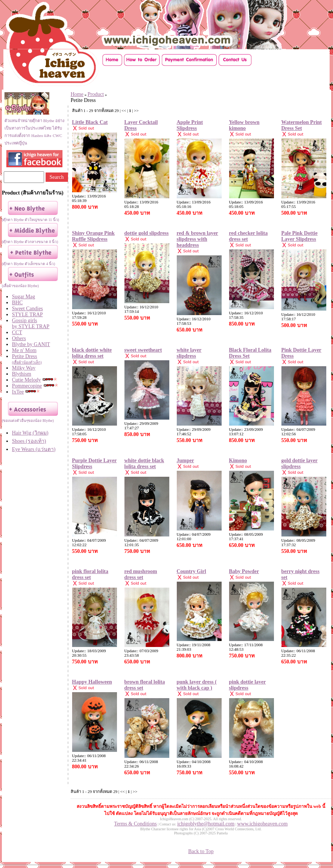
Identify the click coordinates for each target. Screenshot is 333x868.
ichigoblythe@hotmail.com (206, 824)
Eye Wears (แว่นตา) (34, 449)
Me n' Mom (24, 350)
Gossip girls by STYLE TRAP (31, 323)
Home (77, 94)
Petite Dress (38, 359)
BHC (17, 303)
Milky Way (24, 368)
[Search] (24, 177)
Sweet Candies (27, 309)
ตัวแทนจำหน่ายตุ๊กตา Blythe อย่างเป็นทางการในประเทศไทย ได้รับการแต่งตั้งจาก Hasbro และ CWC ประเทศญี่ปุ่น (34, 128)
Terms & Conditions (135, 824)
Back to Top (201, 851)
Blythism (21, 374)
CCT (17, 332)
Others (19, 338)
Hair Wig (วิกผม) (30, 433)
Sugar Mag (24, 297)
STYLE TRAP (27, 315)
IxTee (18, 392)
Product (96, 94)
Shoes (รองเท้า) (29, 441)
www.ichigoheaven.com (263, 824)
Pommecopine (27, 386)
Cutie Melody (26, 380)
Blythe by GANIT (31, 344)
